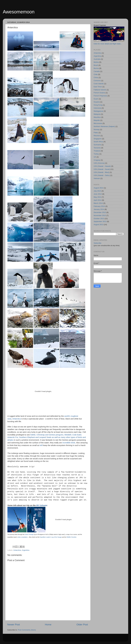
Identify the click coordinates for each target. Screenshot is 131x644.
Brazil (96, 65)
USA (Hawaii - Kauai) (102, 169)
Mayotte (97, 120)
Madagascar (98, 111)
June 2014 (98, 194)
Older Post (82, 625)
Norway (97, 129)
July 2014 (97, 191)
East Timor (98, 87)
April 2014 (98, 200)
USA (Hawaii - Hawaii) (102, 166)
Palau (96, 133)
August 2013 (99, 225)
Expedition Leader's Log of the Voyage (51, 537)
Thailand (97, 151)
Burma (96, 68)
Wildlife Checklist (71, 537)
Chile (96, 74)
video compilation (23, 537)
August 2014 (99, 188)
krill (41, 445)
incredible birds (69, 443)
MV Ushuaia (42, 505)
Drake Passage (29, 534)
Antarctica (17, 419)
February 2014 (99, 206)
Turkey (96, 154)
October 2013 (99, 219)
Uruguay (97, 160)
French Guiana (99, 93)
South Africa (98, 142)
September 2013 (100, 221)
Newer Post (14, 625)
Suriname (97, 145)
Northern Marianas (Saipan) (104, 126)
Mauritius (97, 117)
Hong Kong (98, 105)
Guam (96, 99)
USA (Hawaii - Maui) (101, 172)
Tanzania (97, 148)
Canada (97, 71)
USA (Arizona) (99, 163)
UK (95, 157)
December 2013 (100, 212)
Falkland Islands (100, 90)
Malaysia (97, 114)
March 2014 (98, 203)
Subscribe (97, 243)
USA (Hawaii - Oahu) (102, 175)
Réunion (97, 136)
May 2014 (97, 197)
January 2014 (99, 209)
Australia (97, 59)
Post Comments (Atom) (27, 630)
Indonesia (97, 108)
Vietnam (97, 178)
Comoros (97, 81)
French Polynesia (100, 96)
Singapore (98, 139)
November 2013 (100, 215)
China (96, 77)
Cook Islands (99, 84)
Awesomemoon (19, 12)
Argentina (26, 550)
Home (48, 625)
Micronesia (98, 123)
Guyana (97, 102)
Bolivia (96, 62)
